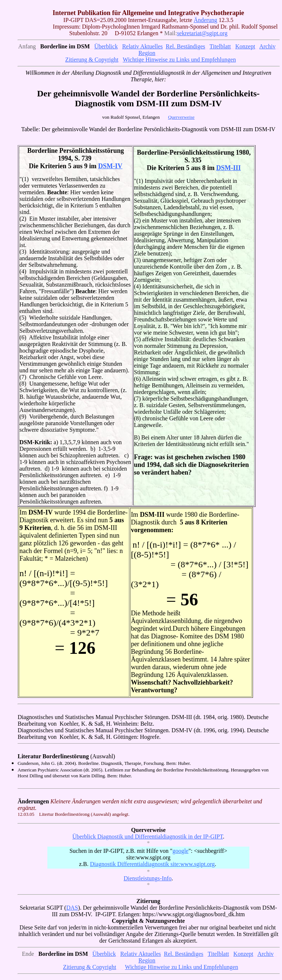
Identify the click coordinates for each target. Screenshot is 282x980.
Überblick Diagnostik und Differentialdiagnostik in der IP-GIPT (148, 837)
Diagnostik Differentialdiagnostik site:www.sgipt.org (152, 864)
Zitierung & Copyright (92, 60)
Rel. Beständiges (185, 46)
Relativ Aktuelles (143, 46)
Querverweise (181, 117)
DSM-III (229, 168)
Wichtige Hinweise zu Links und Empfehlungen (179, 60)
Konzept (245, 46)
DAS (72, 908)
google (181, 851)
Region (147, 53)
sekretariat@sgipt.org (202, 33)
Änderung (205, 20)
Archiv (267, 46)
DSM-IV (110, 166)
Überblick (106, 46)
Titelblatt (220, 46)
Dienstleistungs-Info (148, 878)
